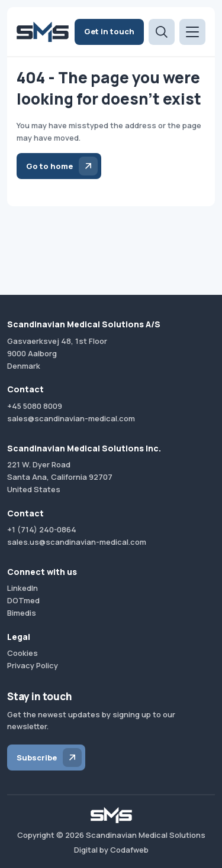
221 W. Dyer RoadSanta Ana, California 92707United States (60, 477)
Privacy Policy (33, 665)
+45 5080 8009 (35, 406)
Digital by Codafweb (111, 850)
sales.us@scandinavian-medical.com (77, 542)
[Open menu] (192, 32)
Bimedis (22, 613)
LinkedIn (22, 588)
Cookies (22, 653)
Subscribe (37, 758)
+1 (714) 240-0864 (42, 529)
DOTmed (23, 600)
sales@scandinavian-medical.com (71, 418)
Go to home (49, 166)
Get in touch (109, 31)
